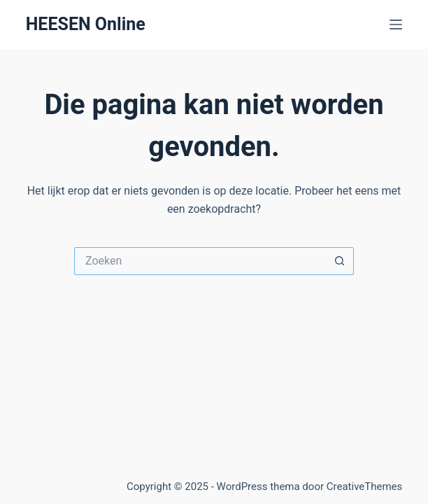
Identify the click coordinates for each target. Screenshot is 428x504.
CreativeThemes (365, 486)
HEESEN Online (86, 24)
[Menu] (396, 24)
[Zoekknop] (340, 261)
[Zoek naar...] (200, 261)
